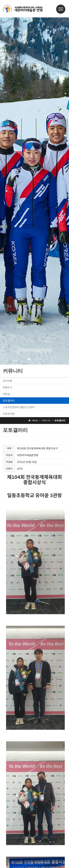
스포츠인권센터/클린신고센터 (19, 407)
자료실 (6, 394)
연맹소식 (8, 387)
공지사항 (8, 381)
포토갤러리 (9, 400)
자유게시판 (9, 414)
